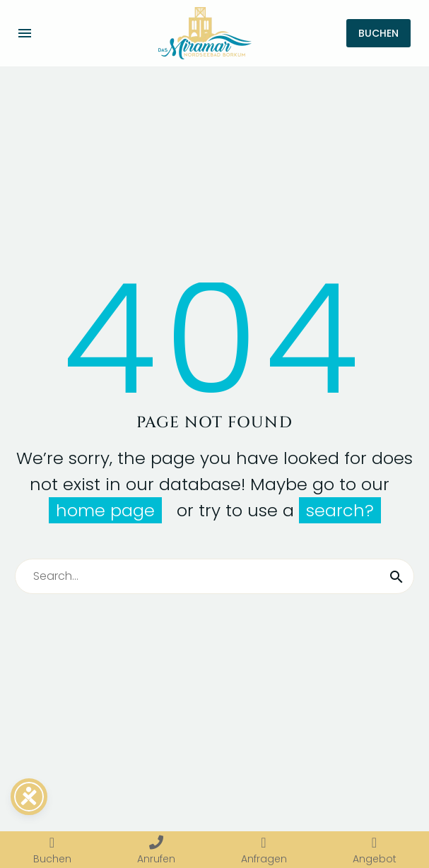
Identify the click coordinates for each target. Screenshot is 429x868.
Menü (25, 33)
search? (340, 510)
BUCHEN (378, 33)
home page (105, 510)
